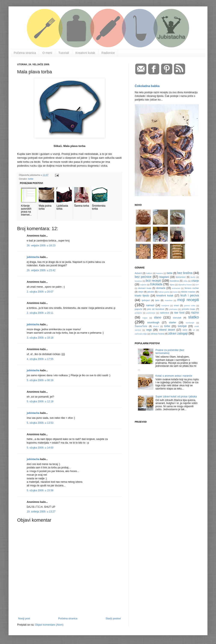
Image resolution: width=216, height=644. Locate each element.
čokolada (156, 284)
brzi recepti (153, 281)
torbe (31, 179)
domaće (161, 288)
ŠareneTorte (141, 326)
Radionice (108, 53)
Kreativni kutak (85, 53)
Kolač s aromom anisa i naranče (174, 376)
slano (157, 317)
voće (185, 330)
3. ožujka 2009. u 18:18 (40, 338)
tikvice (156, 326)
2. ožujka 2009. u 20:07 (40, 292)
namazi (150, 305)
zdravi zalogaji (178, 333)
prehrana (173, 309)
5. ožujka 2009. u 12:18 (40, 401)
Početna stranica (25, 53)
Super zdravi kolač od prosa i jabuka (176, 397)
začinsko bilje (141, 334)
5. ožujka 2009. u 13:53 (40, 423)
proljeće (138, 313)
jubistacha (33, 257)
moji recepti (188, 300)
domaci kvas (145, 288)
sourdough (153, 323)
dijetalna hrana (185, 285)
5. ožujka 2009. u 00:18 (40, 380)
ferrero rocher (192, 288)
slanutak (177, 318)
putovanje (151, 313)
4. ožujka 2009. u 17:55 (40, 359)
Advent (138, 273)
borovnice (181, 277)
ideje (141, 292)
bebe (170, 273)
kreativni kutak (165, 296)
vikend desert (167, 330)
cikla (185, 281)
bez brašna (185, 273)
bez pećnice (143, 277)
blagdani (164, 277)
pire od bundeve (156, 309)
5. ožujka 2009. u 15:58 (40, 490)
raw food (179, 313)
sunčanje (190, 323)
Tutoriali (64, 53)
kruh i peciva (190, 295)
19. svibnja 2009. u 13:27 (41, 512)
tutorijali (182, 326)
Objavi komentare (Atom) (49, 625)
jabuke (151, 292)
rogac (145, 318)
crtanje (195, 281)
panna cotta (190, 306)
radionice (164, 313)
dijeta (172, 285)
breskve (138, 281)
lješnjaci (146, 300)
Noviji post (24, 619)
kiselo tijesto (142, 296)
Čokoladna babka (147, 86)
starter (173, 323)
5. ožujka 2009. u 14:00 (40, 448)
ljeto (157, 300)
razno (195, 312)
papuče (138, 309)
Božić (193, 277)
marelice (169, 300)
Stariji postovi (113, 619)
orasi (176, 305)
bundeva (174, 281)
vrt (194, 330)
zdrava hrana (157, 334)
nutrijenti (165, 306)
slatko (194, 317)
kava (175, 292)
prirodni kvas (188, 309)
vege (149, 330)
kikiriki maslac (188, 292)
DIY (197, 285)
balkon (149, 273)
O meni (47, 53)
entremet (176, 288)
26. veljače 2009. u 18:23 (41, 246)
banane (160, 273)
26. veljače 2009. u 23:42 (41, 270)
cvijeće (143, 285)
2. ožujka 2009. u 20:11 (40, 313)
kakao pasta (164, 292)
